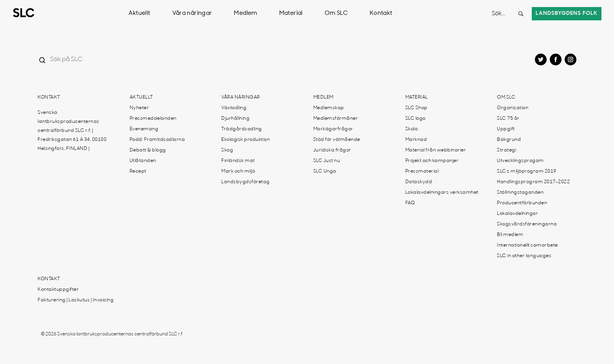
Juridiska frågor (332, 150)
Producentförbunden (522, 203)
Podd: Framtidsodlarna (157, 140)
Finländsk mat (238, 161)
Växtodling (234, 108)
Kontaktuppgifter (58, 290)
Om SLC (336, 14)
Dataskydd (419, 182)
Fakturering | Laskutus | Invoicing (76, 300)
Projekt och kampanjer (432, 161)
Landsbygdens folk (567, 14)
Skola (412, 129)
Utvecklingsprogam (520, 161)
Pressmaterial (422, 171)
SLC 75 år (508, 119)
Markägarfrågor (333, 129)
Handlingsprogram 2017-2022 (533, 182)
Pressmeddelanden (153, 119)
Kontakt (381, 14)
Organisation (513, 108)
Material (291, 14)
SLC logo (415, 119)
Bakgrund (509, 140)
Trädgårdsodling (242, 129)
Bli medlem (510, 235)
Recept (138, 171)
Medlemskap (329, 108)
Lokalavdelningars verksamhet (442, 193)
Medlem (245, 14)
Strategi (507, 150)
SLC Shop (416, 108)
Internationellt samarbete (527, 245)
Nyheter (139, 108)
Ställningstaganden (520, 193)
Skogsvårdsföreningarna (527, 224)
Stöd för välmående (337, 140)
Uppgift (506, 129)
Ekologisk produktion (246, 140)
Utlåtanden (143, 161)
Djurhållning (235, 119)
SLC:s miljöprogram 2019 (527, 171)
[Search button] (521, 14)
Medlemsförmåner (336, 119)
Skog (227, 150)
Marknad (416, 140)
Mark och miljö (238, 171)
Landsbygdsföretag (246, 182)
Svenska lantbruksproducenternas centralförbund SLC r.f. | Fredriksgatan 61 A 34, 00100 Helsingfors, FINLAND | (72, 131)
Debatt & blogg (148, 150)
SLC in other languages (524, 256)
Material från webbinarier (436, 150)
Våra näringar (192, 14)
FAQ (410, 203)
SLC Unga (325, 171)
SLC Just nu (327, 161)
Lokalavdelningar (517, 214)
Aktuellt (139, 14)
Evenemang (144, 129)
